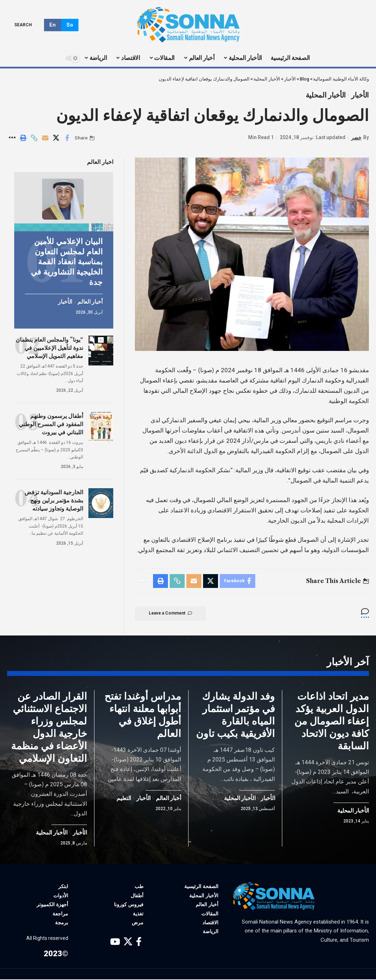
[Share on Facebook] (67, 138)
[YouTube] (115, 943)
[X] (128, 943)
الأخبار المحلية (325, 95)
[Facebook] (139, 943)
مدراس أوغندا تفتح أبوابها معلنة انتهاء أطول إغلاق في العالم (143, 715)
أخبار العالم (90, 301)
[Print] (23, 138)
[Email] (45, 138)
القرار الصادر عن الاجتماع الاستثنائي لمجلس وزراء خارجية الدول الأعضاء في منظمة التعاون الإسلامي (49, 728)
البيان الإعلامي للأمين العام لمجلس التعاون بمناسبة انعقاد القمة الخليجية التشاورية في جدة (67, 261)
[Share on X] (56, 138)
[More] (12, 138)
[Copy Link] (34, 138)
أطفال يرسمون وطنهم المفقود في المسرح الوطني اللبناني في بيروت (51, 423)
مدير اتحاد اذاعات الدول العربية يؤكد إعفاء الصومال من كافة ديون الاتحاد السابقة (332, 722)
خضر (356, 138)
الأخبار (360, 95)
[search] (28, 25)
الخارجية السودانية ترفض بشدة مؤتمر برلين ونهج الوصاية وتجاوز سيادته (54, 499)
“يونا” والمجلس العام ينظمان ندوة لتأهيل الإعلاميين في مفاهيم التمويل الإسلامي (49, 346)
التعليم (124, 799)
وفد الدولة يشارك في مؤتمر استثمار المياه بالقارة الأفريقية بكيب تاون (235, 715)
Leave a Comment (171, 614)
